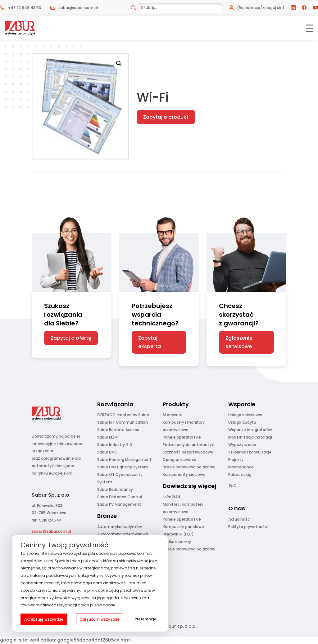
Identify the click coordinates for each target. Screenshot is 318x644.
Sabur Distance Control (120, 497)
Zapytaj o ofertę (71, 338)
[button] (119, 63)
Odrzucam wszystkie (100, 619)
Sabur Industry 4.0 (115, 445)
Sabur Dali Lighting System (123, 467)
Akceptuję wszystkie (44, 619)
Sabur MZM (107, 437)
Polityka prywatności (248, 527)
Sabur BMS (107, 452)
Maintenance (241, 467)
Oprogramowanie (179, 460)
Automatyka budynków (120, 527)
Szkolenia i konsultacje (250, 452)
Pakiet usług (240, 474)
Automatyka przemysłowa (123, 534)
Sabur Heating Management (124, 460)
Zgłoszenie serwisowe (239, 342)
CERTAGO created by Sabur (123, 415)
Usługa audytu (242, 422)
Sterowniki (173, 415)
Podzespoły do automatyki (189, 445)
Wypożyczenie (242, 445)
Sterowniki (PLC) (178, 534)
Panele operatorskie (182, 437)
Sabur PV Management (119, 504)
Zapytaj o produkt (166, 117)
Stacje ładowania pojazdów (189, 467)
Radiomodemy (177, 542)
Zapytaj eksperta (150, 342)
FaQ (233, 486)
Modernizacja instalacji (250, 437)
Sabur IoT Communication (123, 422)
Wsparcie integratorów (250, 430)
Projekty (236, 460)
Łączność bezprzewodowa (188, 452)
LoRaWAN (171, 497)
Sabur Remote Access (118, 430)
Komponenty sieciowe (184, 474)
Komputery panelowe (183, 527)
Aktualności (239, 519)
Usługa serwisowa (245, 415)
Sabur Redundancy (115, 489)
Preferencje (146, 619)
